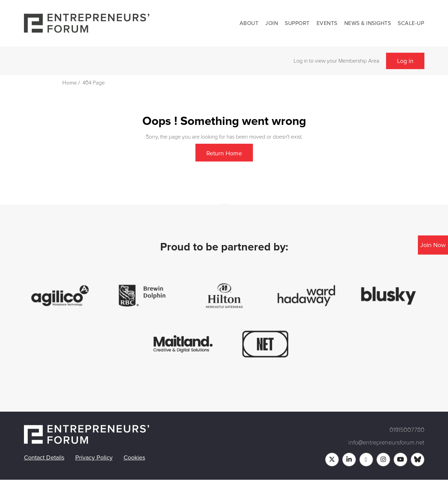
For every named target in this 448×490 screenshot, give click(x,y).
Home (70, 83)
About (249, 23)
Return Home (224, 153)
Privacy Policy (94, 457)
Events (327, 23)
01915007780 (407, 430)
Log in (405, 61)
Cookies (134, 457)
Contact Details (44, 457)
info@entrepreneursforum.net (386, 442)
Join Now (433, 245)
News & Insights (368, 23)
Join (272, 23)
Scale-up (411, 23)
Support (297, 23)
